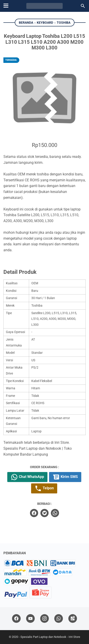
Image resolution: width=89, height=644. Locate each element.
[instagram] (44, 619)
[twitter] (44, 513)
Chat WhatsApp (27, 477)
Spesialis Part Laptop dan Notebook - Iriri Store (50, 637)
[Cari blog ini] (83, 6)
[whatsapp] (55, 513)
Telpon (44, 488)
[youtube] (30, 619)
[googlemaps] (73, 619)
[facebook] (34, 513)
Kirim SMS (65, 477)
